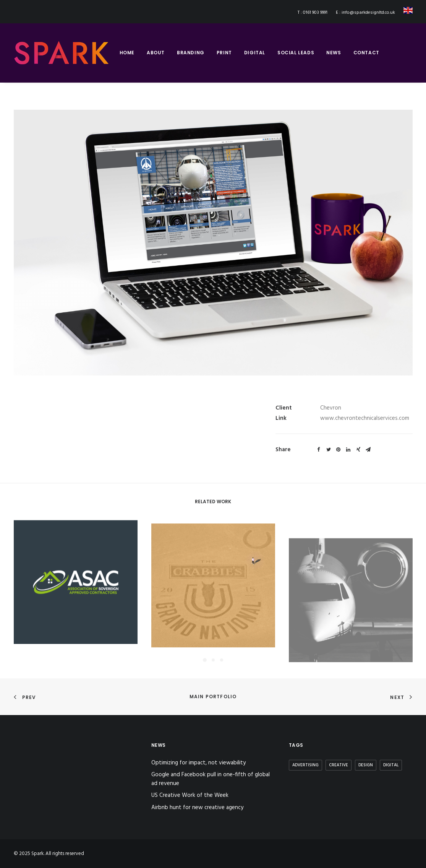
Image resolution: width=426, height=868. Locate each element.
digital (255, 53)
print (224, 53)
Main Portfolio (213, 697)
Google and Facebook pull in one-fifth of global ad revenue (211, 779)
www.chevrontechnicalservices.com (365, 418)
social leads (296, 53)
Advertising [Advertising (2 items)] (305, 765)
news (334, 53)
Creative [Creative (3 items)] (339, 765)
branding (191, 53)
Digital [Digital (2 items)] (391, 765)
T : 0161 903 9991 (313, 13)
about (156, 53)
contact (366, 53)
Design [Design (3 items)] (366, 765)
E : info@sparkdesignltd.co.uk (365, 13)
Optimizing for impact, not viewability (198, 763)
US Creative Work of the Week (190, 796)
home (127, 53)
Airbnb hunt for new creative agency (197, 808)
